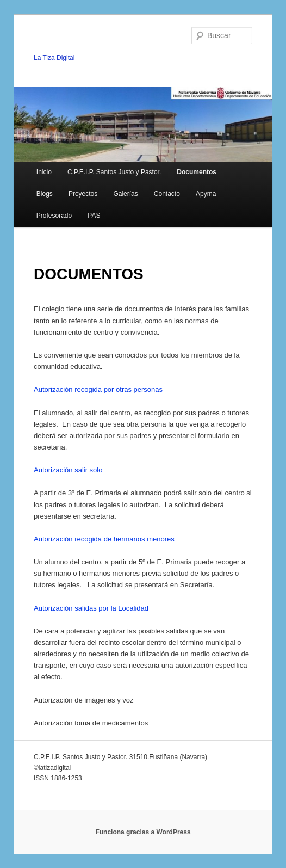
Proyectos (83, 194)
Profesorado (54, 216)
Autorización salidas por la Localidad (91, 608)
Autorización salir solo (68, 470)
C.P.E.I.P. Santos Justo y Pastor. (114, 172)
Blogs (45, 194)
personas (148, 389)
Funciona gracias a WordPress (143, 832)
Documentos (197, 172)
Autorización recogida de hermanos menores (104, 539)
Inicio (44, 172)
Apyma (206, 194)
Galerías (125, 194)
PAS (94, 216)
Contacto (167, 194)
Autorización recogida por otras (84, 389)
